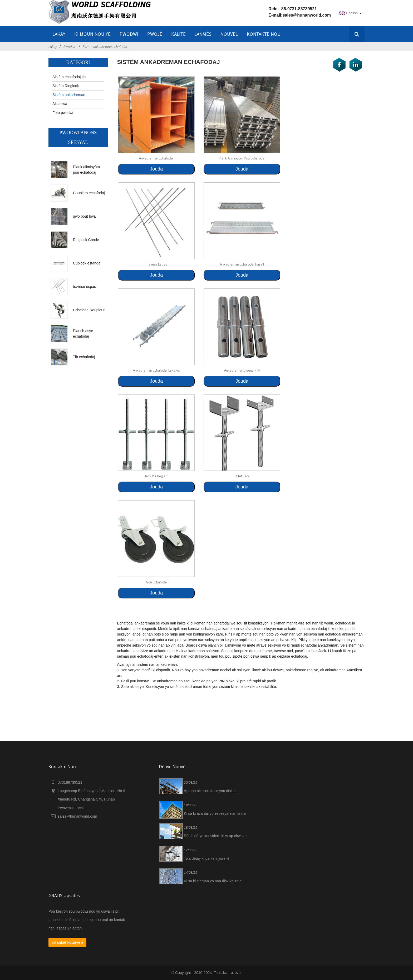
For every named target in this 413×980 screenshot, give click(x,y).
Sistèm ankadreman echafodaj (105, 47)
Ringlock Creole (86, 240)
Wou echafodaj (156, 582)
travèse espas (84, 287)
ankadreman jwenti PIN (242, 370)
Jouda (156, 169)
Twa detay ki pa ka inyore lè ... (209, 858)
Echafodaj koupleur (89, 310)
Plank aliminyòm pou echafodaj (242, 158)
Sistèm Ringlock (66, 86)
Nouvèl (229, 34)
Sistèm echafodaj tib (69, 77)
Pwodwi (129, 34)
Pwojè (155, 34)
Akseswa (60, 104)
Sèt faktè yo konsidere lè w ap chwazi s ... (218, 836)
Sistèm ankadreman (69, 95)
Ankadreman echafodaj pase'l (242, 264)
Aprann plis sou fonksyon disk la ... (212, 791)
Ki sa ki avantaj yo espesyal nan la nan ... (218, 813)
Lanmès (203, 34)
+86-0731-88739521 (298, 9)
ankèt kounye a (70, 942)
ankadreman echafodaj (156, 158)
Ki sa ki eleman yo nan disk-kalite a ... (215, 881)
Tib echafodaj (84, 357)
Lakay (53, 47)
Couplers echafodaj (89, 193)
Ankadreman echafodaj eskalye (156, 370)
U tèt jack (242, 476)
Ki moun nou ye (92, 34)
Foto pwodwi (63, 113)
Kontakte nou (264, 34)
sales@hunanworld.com (307, 15)
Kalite (178, 34)
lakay (59, 34)
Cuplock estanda (87, 263)
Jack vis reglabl (156, 476)
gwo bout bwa (84, 216)
